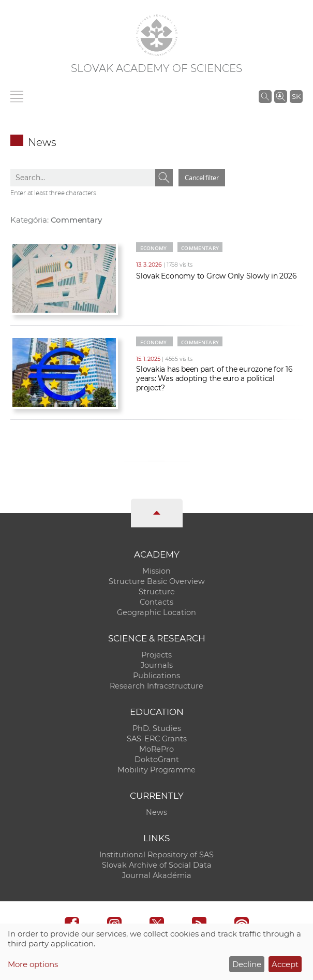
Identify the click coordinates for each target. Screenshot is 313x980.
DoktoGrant (157, 759)
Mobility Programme (156, 770)
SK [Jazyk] (296, 96)
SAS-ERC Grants (157, 739)
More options (33, 964)
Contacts (156, 602)
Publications (156, 676)
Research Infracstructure (156, 686)
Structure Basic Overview (157, 581)
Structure (157, 592)
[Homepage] (157, 35)
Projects (156, 655)
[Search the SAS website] (265, 96)
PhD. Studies (157, 728)
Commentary (200, 248)
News (156, 812)
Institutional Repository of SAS (156, 855)
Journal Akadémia (157, 875)
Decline (247, 964)
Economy (154, 248)
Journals (157, 665)
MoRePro (156, 749)
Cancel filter (202, 178)
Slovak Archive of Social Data (157, 865)
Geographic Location (156, 612)
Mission (156, 571)
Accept (285, 964)
